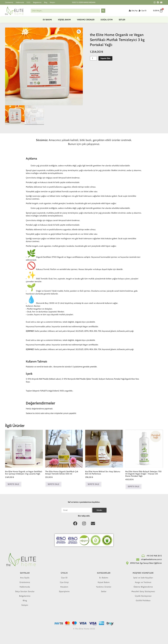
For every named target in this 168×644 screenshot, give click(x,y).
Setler (122, 20)
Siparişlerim (64, 591)
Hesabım (64, 587)
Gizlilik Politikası (143, 600)
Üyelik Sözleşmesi (143, 596)
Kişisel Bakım (64, 20)
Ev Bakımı (47, 20)
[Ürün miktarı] (93, 58)
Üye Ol (64, 578)
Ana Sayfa (25, 578)
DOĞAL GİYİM (107, 20)
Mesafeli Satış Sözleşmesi (143, 591)
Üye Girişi (64, 582)
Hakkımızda (20, 2)
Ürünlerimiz (9, 2)
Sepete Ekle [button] (13, 484)
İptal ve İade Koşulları (143, 578)
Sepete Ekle (105, 58)
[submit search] (103, 11)
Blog (46, 2)
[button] (79, 32)
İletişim (52, 2)
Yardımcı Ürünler (86, 20)
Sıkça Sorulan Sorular (25, 591)
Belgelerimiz (37, 2)
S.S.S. (29, 2)
